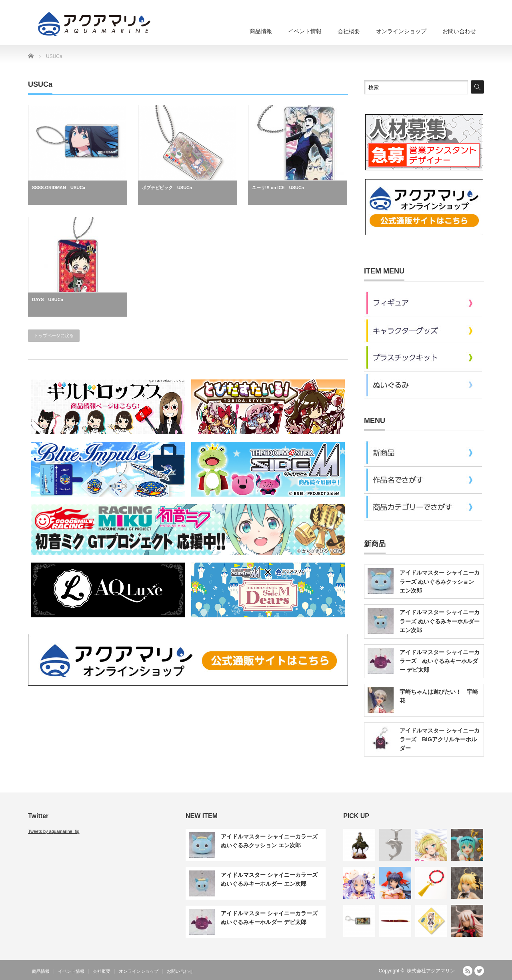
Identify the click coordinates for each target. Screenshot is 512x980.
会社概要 (349, 31)
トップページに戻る (54, 335)
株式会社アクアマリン (431, 971)
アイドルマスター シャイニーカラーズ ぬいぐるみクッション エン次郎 (440, 582)
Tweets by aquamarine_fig (54, 831)
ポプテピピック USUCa (167, 188)
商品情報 (261, 31)
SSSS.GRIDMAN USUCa (59, 188)
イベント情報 (305, 31)
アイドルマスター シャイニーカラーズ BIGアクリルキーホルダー (440, 739)
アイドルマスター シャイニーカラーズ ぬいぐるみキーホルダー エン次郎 (440, 621)
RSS (468, 971)
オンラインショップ (401, 31)
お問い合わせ (459, 31)
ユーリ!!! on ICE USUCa (278, 188)
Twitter (479, 971)
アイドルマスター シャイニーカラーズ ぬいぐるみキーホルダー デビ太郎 (440, 661)
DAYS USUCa (48, 299)
